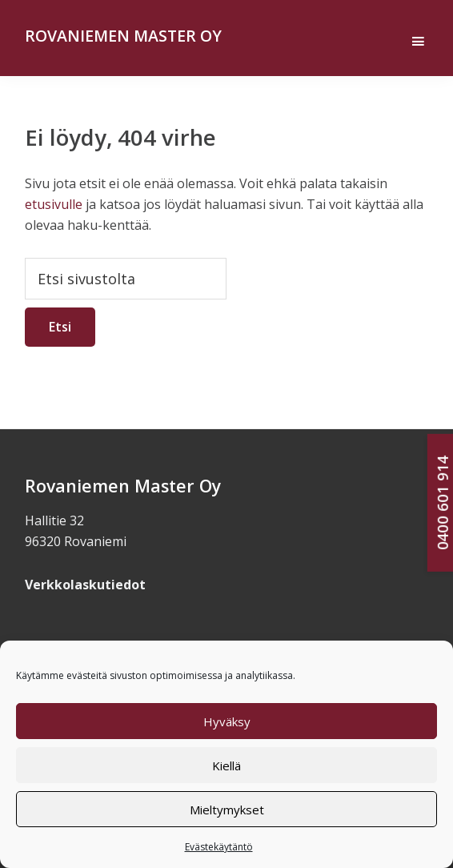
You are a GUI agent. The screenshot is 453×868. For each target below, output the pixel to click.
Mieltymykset (227, 810)
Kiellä (226, 766)
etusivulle (54, 204)
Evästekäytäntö (219, 847)
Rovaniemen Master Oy (123, 36)
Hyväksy (227, 721)
